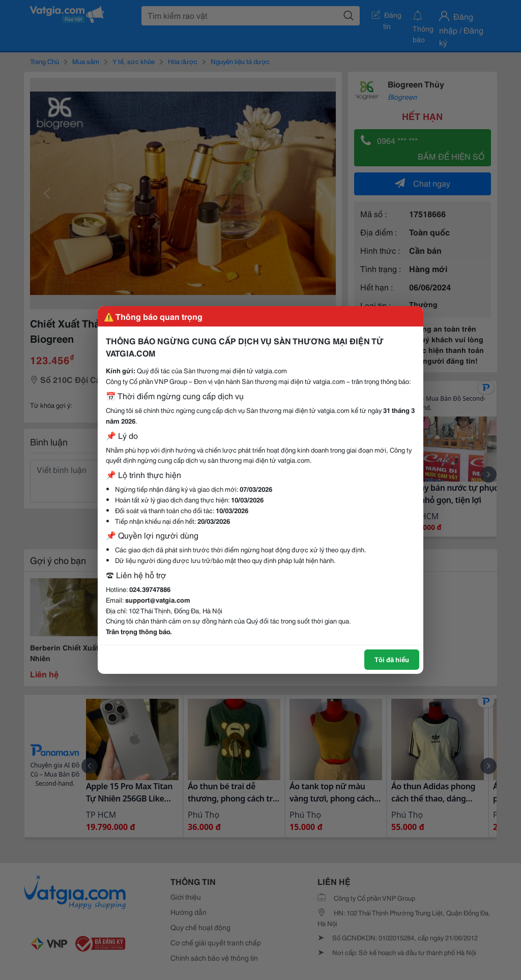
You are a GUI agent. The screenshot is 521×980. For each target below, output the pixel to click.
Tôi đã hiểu (392, 659)
